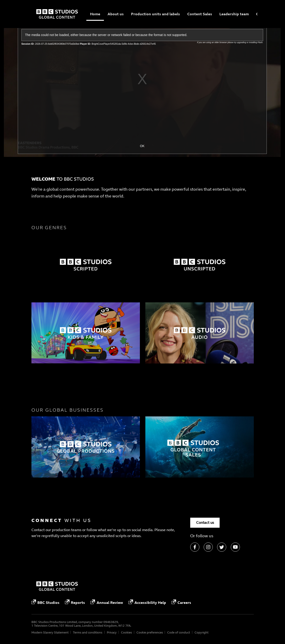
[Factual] (86, 265)
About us (116, 14)
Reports (75, 602)
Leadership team (234, 14)
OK (142, 146)
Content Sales (200, 14)
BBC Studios (45, 602)
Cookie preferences (150, 632)
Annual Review (107, 602)
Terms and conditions (88, 632)
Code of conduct (179, 632)
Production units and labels (155, 14)
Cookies (126, 632)
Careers (181, 602)
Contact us (205, 522)
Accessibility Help (147, 602)
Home (95, 14)
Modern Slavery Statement (50, 632)
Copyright (202, 632)
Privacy (112, 632)
